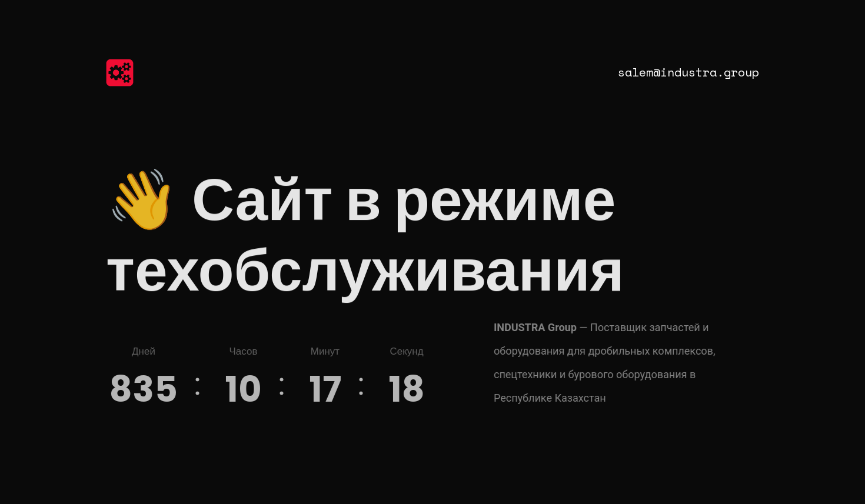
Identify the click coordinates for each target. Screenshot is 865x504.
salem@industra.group (688, 72)
